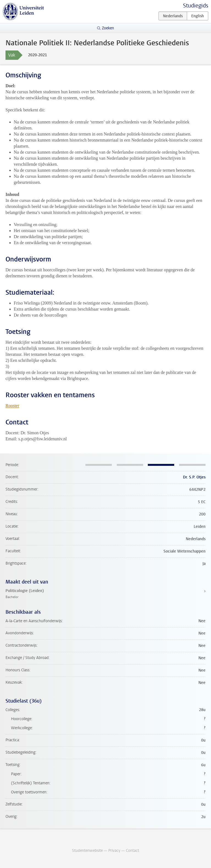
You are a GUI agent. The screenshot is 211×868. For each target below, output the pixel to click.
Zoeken (108, 28)
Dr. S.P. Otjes (194, 477)
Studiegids (196, 6)
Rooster (12, 406)
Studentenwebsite (87, 851)
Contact (132, 851)
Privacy (114, 851)
